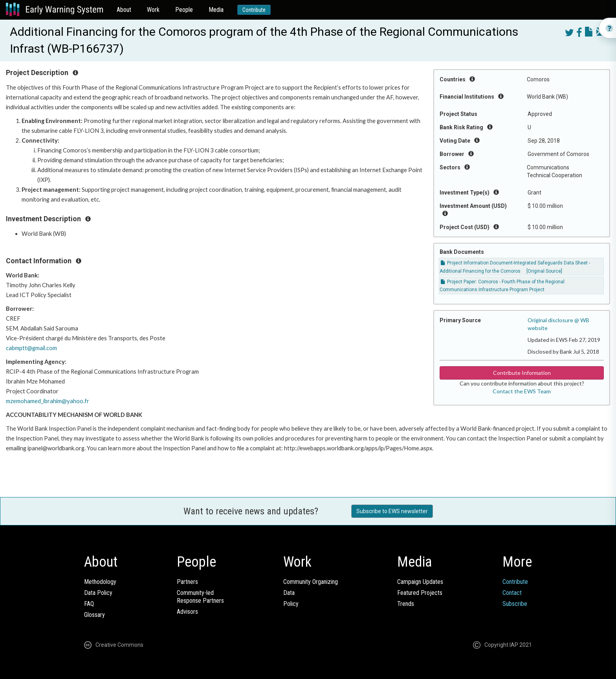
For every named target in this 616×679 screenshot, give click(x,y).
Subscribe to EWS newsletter (392, 511)
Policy (291, 604)
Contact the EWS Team (522, 391)
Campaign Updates (420, 582)
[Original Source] (544, 271)
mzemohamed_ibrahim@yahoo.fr (48, 401)
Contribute (254, 10)
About (124, 10)
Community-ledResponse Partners (200, 597)
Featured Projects (420, 593)
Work (153, 10)
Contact (512, 593)
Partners (187, 582)
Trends (406, 604)
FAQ (89, 604)
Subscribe (515, 604)
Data (289, 593)
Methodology (100, 582)
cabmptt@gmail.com (31, 348)
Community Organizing (311, 582)
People (184, 10)
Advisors (187, 612)
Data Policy (98, 593)
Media (216, 10)
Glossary (94, 615)
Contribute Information (522, 373)
